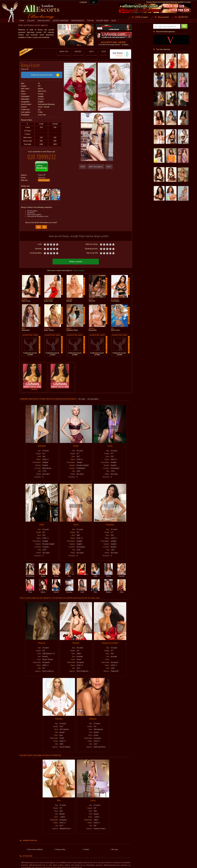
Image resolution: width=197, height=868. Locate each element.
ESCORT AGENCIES (61, 21)
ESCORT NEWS (102, 21)
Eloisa (109, 572)
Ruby (122, 588)
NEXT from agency (96, 167)
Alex (95, 588)
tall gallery (31, 210)
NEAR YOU (61, 53)
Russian (41, 98)
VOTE (101, 53)
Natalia (109, 588)
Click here (42, 175)
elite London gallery (34, 212)
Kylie (82, 588)
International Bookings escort (38, 214)
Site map (115, 847)
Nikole (43, 588)
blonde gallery (32, 208)
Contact (86, 847)
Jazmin (56, 588)
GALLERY (31, 21)
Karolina (69, 588)
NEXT (88, 53)
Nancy (43, 572)
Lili (82, 571)
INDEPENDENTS (78, 21)
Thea (30, 588)
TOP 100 (90, 21)
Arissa (56, 572)
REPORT (75, 53)
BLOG (114, 21)
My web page (44, 178)
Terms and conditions (35, 847)
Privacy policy (60, 847)
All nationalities (93, 396)
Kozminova (30, 572)
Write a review (76, 259)
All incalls (82, 396)
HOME (22, 21)
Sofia (95, 572)
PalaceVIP (25, 68)
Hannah (122, 572)
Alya (69, 572)
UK (94, 2)
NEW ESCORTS (44, 21)
